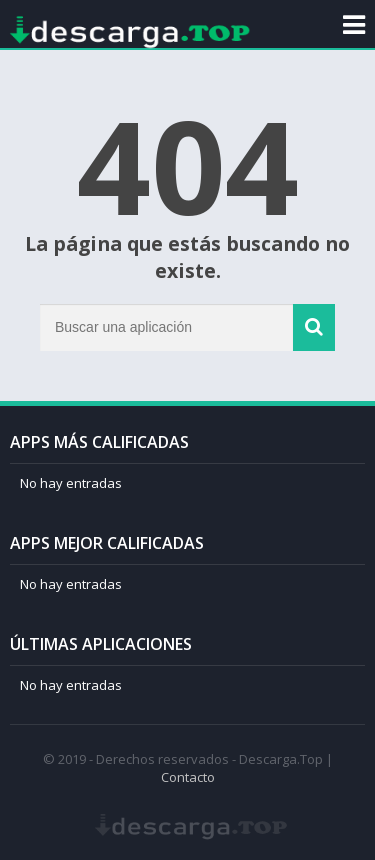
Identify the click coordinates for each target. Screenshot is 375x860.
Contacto (188, 777)
